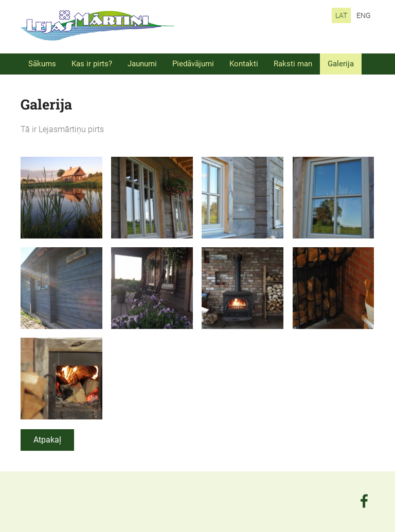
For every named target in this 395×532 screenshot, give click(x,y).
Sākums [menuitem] (42, 64)
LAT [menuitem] (341, 15)
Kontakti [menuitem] (244, 64)
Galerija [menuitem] (341, 64)
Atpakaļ (47, 440)
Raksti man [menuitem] (293, 64)
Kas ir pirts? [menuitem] (92, 64)
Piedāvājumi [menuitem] (193, 64)
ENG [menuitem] (364, 15)
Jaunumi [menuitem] (142, 64)
